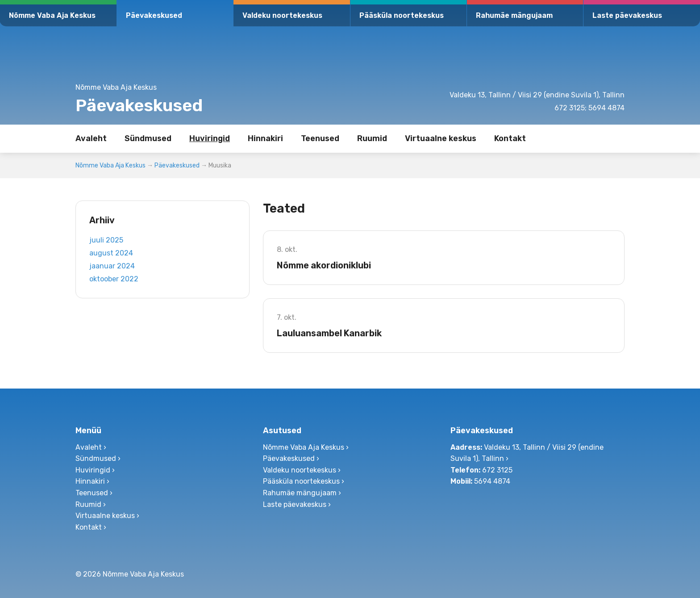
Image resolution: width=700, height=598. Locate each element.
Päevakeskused (154, 15)
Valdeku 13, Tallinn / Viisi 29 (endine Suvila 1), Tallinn (537, 95)
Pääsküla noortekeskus (402, 15)
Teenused (320, 138)
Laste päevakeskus (627, 15)
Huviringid (210, 138)
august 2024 (111, 253)
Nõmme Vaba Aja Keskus (52, 15)
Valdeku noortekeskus (282, 15)
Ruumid (372, 138)
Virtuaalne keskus (441, 138)
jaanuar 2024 (112, 266)
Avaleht (91, 138)
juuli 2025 (106, 240)
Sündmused (148, 138)
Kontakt (510, 138)
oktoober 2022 (114, 279)
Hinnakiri (265, 138)
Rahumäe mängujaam (514, 15)
